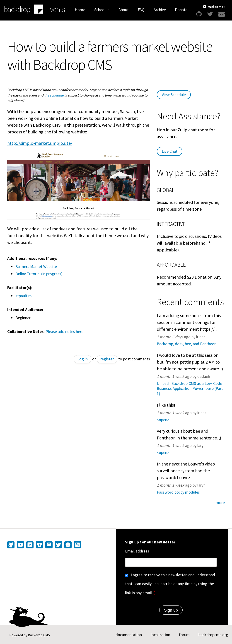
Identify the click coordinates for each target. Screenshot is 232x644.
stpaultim (24, 296)
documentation (129, 635)
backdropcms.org (213, 635)
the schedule (54, 95)
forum (184, 635)
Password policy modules (178, 492)
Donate (181, 10)
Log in (82, 359)
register (107, 359)
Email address (137, 551)
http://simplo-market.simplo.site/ (40, 143)
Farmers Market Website (36, 267)
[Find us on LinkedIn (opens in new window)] (30, 545)
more (220, 503)
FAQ (141, 10)
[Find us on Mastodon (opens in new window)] (49, 545)
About (124, 10)
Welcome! (216, 7)
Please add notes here (64, 332)
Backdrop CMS (39, 635)
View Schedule (174, 95)
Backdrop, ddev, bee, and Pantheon (187, 344)
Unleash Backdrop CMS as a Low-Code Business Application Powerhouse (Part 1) (190, 388)
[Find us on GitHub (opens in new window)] (11, 545)
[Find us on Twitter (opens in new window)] (58, 545)
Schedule (102, 10)
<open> (163, 420)
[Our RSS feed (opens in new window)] (77, 545)
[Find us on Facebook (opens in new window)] (68, 545)
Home (80, 10)
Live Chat (170, 151)
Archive (160, 10)
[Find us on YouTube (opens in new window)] (20, 545)
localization (160, 635)
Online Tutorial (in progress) (39, 274)
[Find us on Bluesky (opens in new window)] (39, 545)
